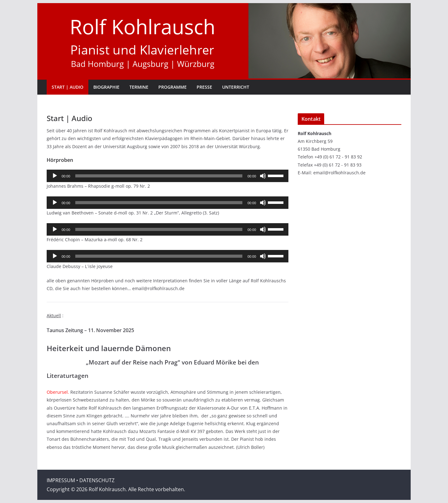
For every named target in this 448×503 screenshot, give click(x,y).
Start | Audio (68, 87)
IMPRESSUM (61, 480)
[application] (168, 176)
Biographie (106, 87)
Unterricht (236, 87)
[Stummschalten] (263, 176)
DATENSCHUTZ (97, 480)
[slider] (159, 176)
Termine (139, 87)
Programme (173, 87)
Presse (204, 87)
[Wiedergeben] (55, 176)
